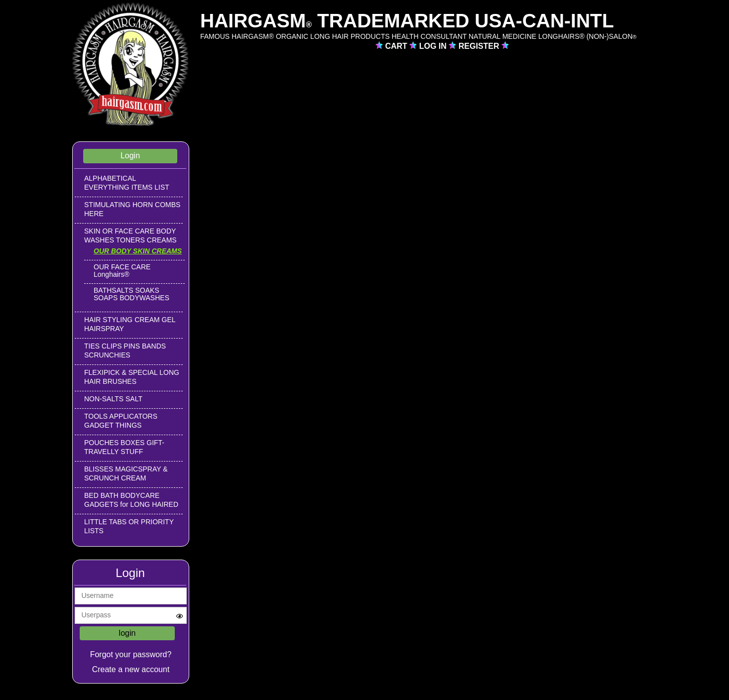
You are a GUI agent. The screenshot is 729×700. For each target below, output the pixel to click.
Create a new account (131, 669)
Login (130, 156)
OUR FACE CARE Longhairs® (122, 271)
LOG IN (434, 46)
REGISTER (480, 46)
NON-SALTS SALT (113, 399)
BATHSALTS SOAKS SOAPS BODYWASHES (131, 294)
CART (397, 46)
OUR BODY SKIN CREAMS (138, 251)
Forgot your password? (131, 654)
